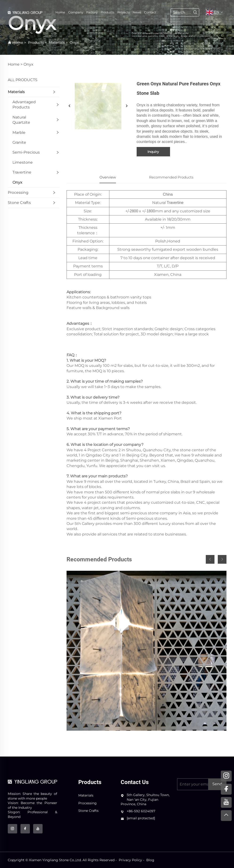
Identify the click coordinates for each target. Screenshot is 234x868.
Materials (57, 42)
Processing (18, 192)
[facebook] (25, 829)
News (137, 13)
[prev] (70, 106)
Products (107, 13)
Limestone (23, 162)
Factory (92, 13)
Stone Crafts (19, 203)
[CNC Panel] (147, 651)
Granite (19, 142)
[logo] (32, 781)
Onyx (74, 42)
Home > (15, 64)
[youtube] (38, 829)
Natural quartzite (21, 120)
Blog (150, 860)
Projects (123, 13)
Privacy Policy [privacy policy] (130, 860)
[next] (127, 106)
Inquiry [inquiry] (153, 152)
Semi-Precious (26, 152)
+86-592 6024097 (141, 811)
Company (76, 13)
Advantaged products (24, 105)
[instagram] (12, 829)
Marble (19, 133)
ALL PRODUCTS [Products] (23, 80)
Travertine (22, 172)
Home (60, 13)
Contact (150, 13)
